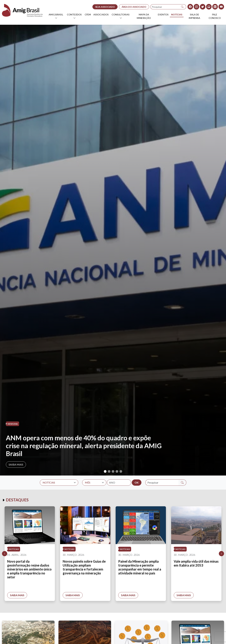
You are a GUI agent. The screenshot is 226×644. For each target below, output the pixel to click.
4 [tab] (117, 471)
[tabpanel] (113, 250)
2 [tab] (109, 471)
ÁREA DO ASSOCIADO (134, 7)
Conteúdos (74, 14)
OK (137, 482)
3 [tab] (113, 471)
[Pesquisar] (182, 7)
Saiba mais (16, 464)
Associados (101, 14)
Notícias (177, 14)
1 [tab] (105, 471)
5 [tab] (121, 471)
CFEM (88, 14)
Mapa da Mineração (144, 16)
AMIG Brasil (56, 14)
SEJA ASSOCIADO (105, 7)
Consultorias (121, 14)
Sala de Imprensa (194, 16)
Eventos (163, 14)
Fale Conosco (215, 16)
